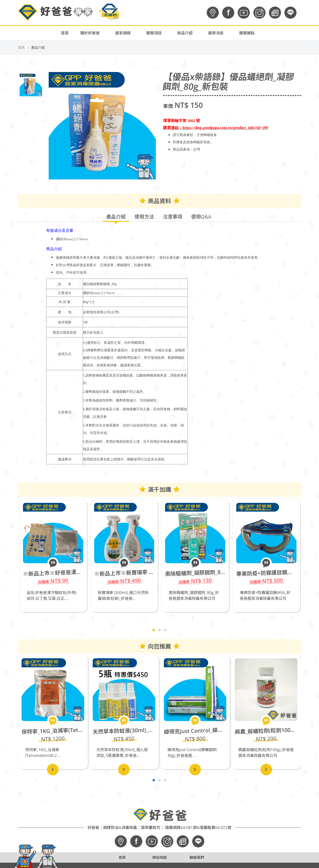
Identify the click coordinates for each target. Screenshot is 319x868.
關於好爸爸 (90, 33)
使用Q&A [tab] (201, 217)
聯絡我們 (197, 857)
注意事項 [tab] (173, 217)
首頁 (65, 33)
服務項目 (154, 33)
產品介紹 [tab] (116, 217)
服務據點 (247, 33)
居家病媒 (123, 33)
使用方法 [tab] (144, 217)
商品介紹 (185, 33)
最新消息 (216, 33)
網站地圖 (159, 857)
